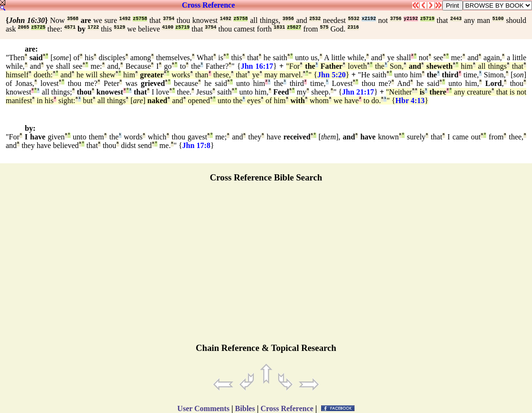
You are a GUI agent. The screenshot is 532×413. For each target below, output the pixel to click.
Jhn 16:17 (257, 66)
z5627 (294, 27)
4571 (70, 27)
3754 (168, 19)
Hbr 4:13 (410, 101)
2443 (456, 19)
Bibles (245, 408)
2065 (23, 27)
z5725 (38, 27)
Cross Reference (208, 5)
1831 (279, 27)
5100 (498, 19)
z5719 (428, 19)
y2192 (411, 19)
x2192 (369, 19)
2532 (315, 19)
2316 (353, 27)
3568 (73, 19)
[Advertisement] (266, 267)
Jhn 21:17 (358, 92)
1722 (93, 27)
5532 (354, 19)
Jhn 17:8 (196, 145)
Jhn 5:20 (332, 75)
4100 (167, 27)
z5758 (140, 19)
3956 (288, 19)
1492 (125, 19)
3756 (396, 19)
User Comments (203, 408)
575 (324, 27)
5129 (120, 27)
